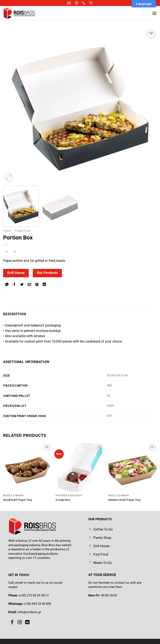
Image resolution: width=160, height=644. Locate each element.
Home (7, 231)
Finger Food (23, 231)
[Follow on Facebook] (12, 622)
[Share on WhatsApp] (7, 285)
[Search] (91, 3)
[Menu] (154, 13)
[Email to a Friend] (29, 285)
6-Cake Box (63, 500)
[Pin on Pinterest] (37, 285)
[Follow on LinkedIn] (27, 622)
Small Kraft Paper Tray (18, 500)
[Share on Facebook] (14, 285)
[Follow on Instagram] (20, 622)
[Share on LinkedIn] (44, 285)
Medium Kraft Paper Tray (124, 500)
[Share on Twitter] (22, 285)
